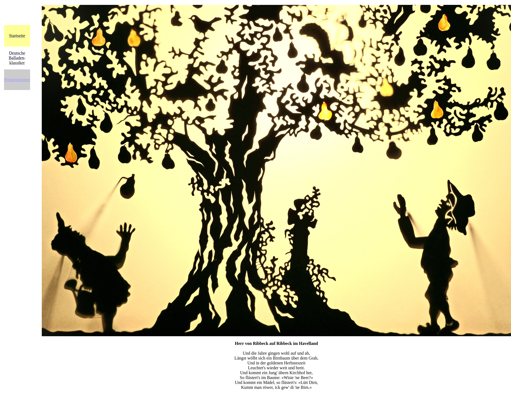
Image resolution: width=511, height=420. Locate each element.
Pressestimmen (17, 80)
